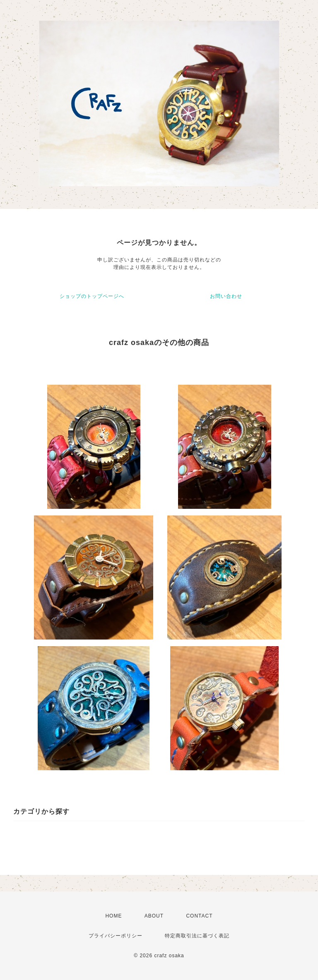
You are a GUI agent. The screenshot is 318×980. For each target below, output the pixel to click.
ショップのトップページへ (92, 296)
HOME (113, 916)
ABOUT (154, 916)
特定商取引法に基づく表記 (197, 936)
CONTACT (199, 916)
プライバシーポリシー (116, 936)
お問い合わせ (226, 296)
